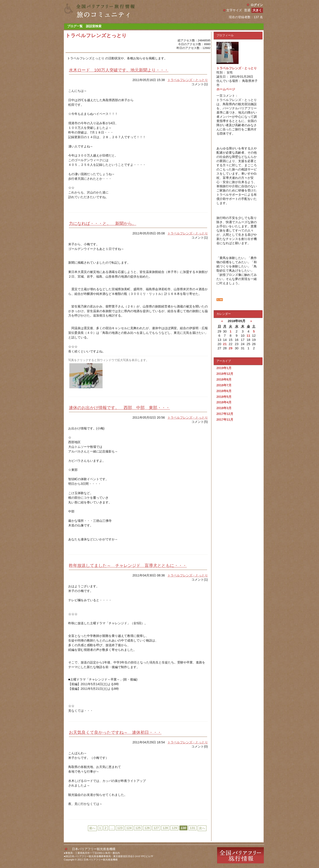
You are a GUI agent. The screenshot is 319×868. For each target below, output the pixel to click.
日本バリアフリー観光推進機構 (94, 849)
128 (165, 828)
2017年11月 (225, 420)
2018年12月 (225, 374)
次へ (202, 828)
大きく (257, 10)
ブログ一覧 (75, 26)
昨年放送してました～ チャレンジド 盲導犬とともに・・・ (128, 565)
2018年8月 (224, 379)
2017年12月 (225, 414)
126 (147, 828)
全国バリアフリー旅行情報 (240, 855)
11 (248, 335)
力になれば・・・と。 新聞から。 (103, 223)
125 (138, 828)
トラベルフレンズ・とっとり (188, 80)
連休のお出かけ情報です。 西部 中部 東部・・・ (119, 408)
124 (129, 828)
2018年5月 (224, 397)
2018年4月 (224, 402)
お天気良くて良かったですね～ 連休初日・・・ (115, 732)
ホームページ (226, 89)
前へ (92, 828)
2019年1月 (224, 368)
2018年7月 (224, 385)
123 (120, 828)
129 (174, 828)
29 (230, 348)
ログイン (257, 5)
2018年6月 (224, 391)
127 (156, 828)
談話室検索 (94, 26)
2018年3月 (224, 408)
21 (225, 344)
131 (193, 828)
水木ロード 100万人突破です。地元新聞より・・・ (119, 70)
